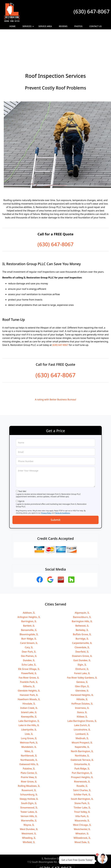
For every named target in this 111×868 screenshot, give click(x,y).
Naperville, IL (82, 715)
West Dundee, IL (29, 798)
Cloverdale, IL (82, 616)
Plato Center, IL (29, 741)
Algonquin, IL (82, 581)
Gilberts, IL (29, 655)
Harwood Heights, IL (82, 663)
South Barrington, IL (82, 767)
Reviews (63, 26)
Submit (55, 488)
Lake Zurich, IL (82, 694)
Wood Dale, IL (82, 811)
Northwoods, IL (29, 728)
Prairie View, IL (29, 746)
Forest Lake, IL (82, 642)
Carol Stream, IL (29, 612)
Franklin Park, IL (29, 650)
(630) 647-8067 (92, 11)
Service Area (45, 26)
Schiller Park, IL (82, 763)
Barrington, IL (29, 590)
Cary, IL (29, 616)
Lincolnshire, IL (82, 698)
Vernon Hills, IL (29, 785)
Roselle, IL (82, 754)
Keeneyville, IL (29, 685)
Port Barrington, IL (82, 741)
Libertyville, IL (29, 698)
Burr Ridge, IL (29, 607)
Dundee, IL (29, 629)
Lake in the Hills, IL (29, 694)
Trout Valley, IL (82, 780)
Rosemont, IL (29, 759)
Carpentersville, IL (82, 612)
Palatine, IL (29, 737)
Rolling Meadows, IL (29, 754)
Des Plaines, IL (29, 625)
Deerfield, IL (82, 620)
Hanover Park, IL (29, 663)
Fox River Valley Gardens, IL (82, 646)
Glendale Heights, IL (29, 659)
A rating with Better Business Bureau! (55, 368)
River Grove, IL (29, 750)
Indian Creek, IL (29, 676)
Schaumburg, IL (29, 763)
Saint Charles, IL (82, 759)
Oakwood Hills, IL (29, 733)
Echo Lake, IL (29, 633)
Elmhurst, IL (82, 638)
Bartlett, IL (29, 594)
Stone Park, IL (82, 772)
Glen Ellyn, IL (82, 655)
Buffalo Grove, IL (82, 603)
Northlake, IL (82, 724)
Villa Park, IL (82, 785)
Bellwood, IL (82, 594)
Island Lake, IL (29, 681)
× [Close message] (93, 857)
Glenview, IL (82, 659)
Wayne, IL (29, 793)
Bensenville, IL (29, 599)
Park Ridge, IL (82, 737)
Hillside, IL (82, 668)
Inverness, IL (82, 676)
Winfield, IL (29, 811)
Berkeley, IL (82, 599)
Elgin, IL (82, 633)
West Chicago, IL (82, 793)
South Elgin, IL (29, 772)
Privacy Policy (46, 481)
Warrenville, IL (29, 789)
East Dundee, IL (82, 629)
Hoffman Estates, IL (82, 672)
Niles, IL (29, 720)
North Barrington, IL (82, 720)
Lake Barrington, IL (29, 689)
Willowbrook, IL (82, 806)
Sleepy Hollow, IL (29, 767)
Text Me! (22, 460)
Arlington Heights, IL (29, 586)
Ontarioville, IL (82, 733)
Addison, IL (29, 581)
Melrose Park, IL (29, 711)
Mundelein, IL (29, 715)
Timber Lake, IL (82, 776)
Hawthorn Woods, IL (29, 668)
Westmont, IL (29, 802)
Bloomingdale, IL (29, 603)
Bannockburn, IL (82, 586)
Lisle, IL (29, 702)
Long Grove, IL (29, 707)
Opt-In (21, 470)
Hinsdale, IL (29, 672)
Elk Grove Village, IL (29, 638)
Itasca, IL (82, 681)
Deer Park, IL (29, 620)
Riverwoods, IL (82, 750)
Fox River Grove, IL (29, 646)
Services (28, 27)
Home (12, 26)
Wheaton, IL (82, 802)
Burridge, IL (82, 607)
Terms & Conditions (63, 481)
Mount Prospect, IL (82, 711)
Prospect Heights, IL (82, 746)
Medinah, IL (82, 707)
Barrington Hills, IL (82, 590)
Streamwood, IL (29, 776)
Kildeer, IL (82, 685)
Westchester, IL (82, 798)
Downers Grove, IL (82, 625)
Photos (78, 26)
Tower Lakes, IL (29, 780)
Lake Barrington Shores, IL (82, 689)
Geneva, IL (82, 650)
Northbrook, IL (29, 724)
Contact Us (95, 26)
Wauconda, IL (82, 789)
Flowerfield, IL (29, 642)
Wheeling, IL (29, 806)
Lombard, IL (82, 702)
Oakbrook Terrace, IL (82, 728)
